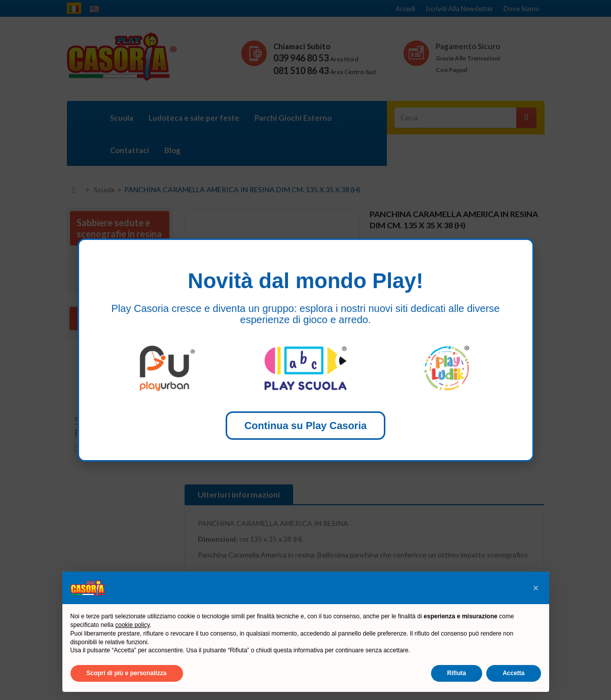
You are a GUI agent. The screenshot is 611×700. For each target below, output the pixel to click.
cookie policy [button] (132, 625)
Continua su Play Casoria (305, 426)
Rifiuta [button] (457, 673)
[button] (536, 588)
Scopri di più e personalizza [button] (127, 673)
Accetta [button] (513, 673)
